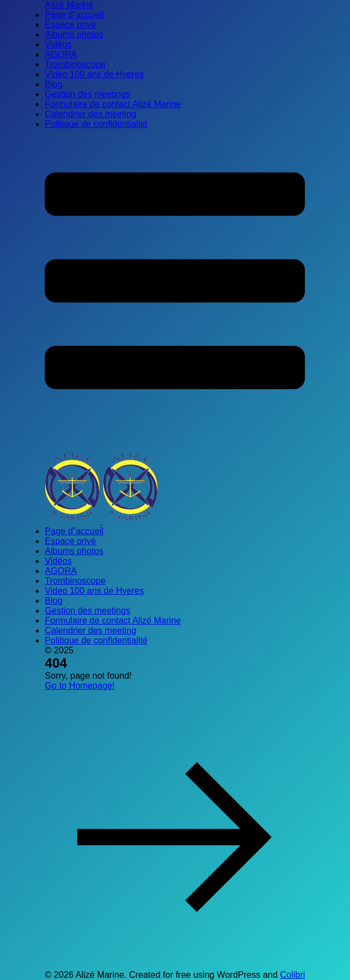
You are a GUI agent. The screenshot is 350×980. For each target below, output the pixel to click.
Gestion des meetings (87, 94)
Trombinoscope (75, 64)
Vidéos (58, 44)
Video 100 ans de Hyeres (94, 74)
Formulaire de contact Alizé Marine (113, 104)
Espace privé (70, 25)
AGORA (61, 54)
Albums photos (74, 34)
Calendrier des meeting (90, 114)
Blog (54, 84)
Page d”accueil (74, 15)
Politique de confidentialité (96, 124)
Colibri (292, 975)
